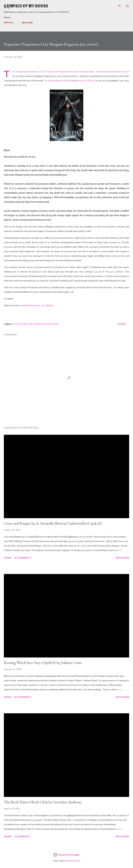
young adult (51, 324)
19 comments (22, 558)
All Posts (9, 22)
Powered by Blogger (67, 855)
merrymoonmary (74, 861)
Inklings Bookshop (30, 305)
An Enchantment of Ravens (58, 80)
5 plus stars (20, 324)
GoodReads (47, 305)
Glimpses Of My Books (26, 6)
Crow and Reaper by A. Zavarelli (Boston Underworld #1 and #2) (53, 523)
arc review (35, 324)
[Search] (119, 6)
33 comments (22, 697)
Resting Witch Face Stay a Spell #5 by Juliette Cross (43, 663)
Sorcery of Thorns (86, 80)
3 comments (22, 836)
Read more (122, 558)
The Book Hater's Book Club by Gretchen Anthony (43, 802)
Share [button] (122, 324)
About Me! (27, 22)
